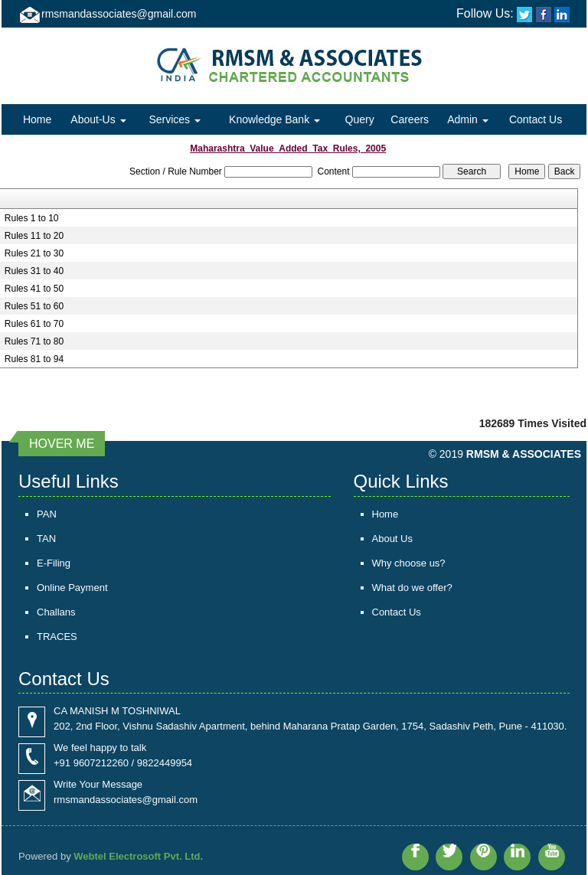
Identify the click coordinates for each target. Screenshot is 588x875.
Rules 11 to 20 (34, 236)
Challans (56, 612)
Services (175, 119)
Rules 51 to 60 (34, 306)
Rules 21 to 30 (34, 253)
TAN (46, 539)
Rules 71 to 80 (34, 341)
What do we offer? (412, 588)
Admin (468, 119)
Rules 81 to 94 (34, 359)
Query (360, 119)
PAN (47, 514)
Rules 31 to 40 (34, 271)
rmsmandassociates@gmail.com (119, 14)
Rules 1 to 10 (32, 218)
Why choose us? (409, 563)
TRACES (57, 637)
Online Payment (72, 588)
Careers (410, 119)
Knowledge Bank (274, 119)
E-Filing (54, 563)
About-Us (98, 119)
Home (37, 119)
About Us (392, 539)
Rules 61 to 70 (34, 324)
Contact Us (536, 119)
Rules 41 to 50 (34, 289)
